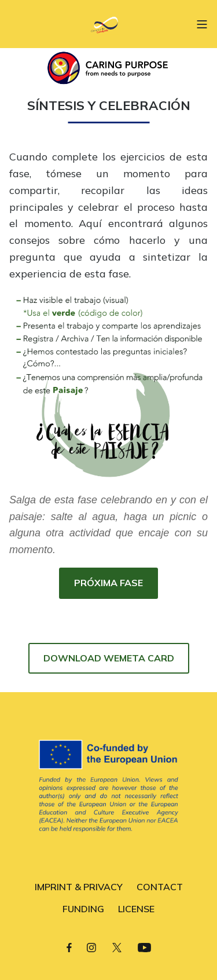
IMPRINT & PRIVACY (79, 887)
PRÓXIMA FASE (108, 583)
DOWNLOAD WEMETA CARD (109, 658)
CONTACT (160, 887)
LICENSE (136, 909)
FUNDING (83, 909)
